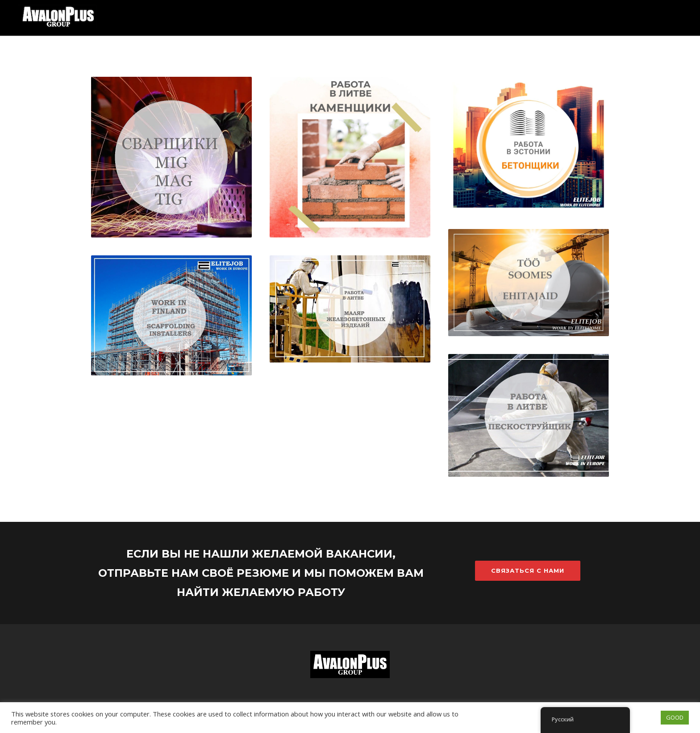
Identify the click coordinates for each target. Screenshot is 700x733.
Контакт (658, 71)
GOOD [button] (675, 717)
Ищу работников (540, 71)
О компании (606, 71)
